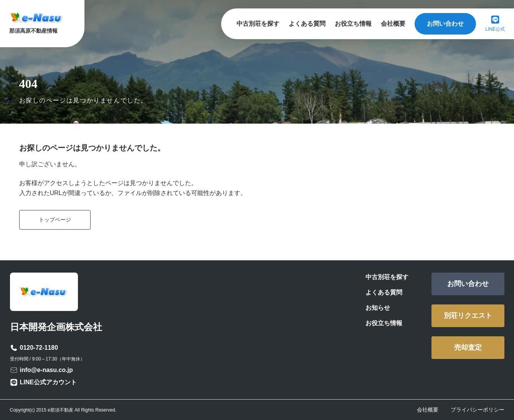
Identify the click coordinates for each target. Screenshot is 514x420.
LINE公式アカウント (48, 382)
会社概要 (393, 24)
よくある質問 (307, 24)
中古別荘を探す (258, 24)
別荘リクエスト (468, 316)
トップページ (55, 220)
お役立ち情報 (353, 24)
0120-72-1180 (39, 348)
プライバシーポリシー (478, 410)
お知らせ (378, 308)
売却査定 (468, 347)
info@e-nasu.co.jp (46, 370)
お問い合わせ (445, 24)
